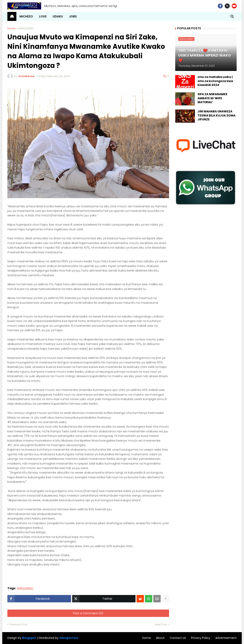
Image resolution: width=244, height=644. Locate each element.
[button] (232, 16)
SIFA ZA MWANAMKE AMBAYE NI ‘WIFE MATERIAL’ (212, 98)
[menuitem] (12, 16)
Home (11, 28)
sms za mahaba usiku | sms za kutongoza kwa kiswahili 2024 (215, 81)
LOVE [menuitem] (43, 16)
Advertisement (226, 638)
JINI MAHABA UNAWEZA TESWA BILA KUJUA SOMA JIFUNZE (216, 115)
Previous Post (18, 624)
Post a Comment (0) (88, 613)
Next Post (161, 624)
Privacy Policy (201, 638)
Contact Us (178, 638)
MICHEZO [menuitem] (26, 16)
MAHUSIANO (26, 28)
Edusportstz (69, 638)
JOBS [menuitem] (73, 16)
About (160, 638)
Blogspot (29, 638)
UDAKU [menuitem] (58, 16)
